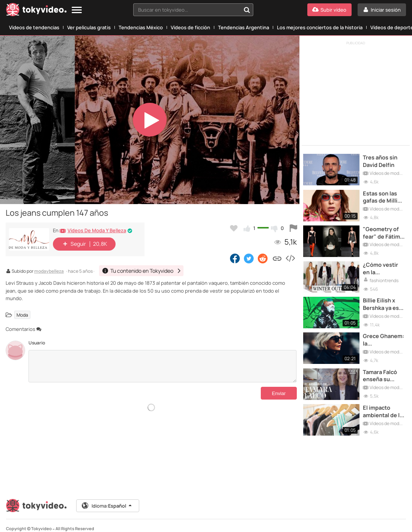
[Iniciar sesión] (382, 10)
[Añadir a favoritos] (234, 228)
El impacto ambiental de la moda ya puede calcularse (385, 403)
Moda (22, 315)
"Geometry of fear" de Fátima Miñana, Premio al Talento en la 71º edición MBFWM (382, 230)
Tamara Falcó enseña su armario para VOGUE (382, 368)
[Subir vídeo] (329, 10)
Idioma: (108, 496)
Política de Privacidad (228, 527)
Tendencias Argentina (244, 27)
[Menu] (77, 10)
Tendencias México (141, 27)
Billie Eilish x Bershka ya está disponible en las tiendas (385, 299)
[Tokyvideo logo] (36, 11)
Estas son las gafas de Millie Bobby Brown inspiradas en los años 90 (383, 196)
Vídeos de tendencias (34, 27)
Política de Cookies (269, 527)
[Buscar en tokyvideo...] (247, 10)
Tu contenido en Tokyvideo (54, 527)
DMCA (296, 527)
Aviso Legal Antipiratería (181, 527)
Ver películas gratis (89, 27)
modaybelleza (49, 272)
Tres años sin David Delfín (381, 161)
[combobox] (193, 10)
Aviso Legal (144, 527)
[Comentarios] (163, 366)
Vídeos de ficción (190, 27)
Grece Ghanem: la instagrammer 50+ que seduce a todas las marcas (385, 334)
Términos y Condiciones (106, 527)
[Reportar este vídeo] (293, 228)
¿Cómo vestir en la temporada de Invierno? (383, 265)
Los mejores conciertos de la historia (320, 27)
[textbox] (187, 10)
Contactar (16, 527)
